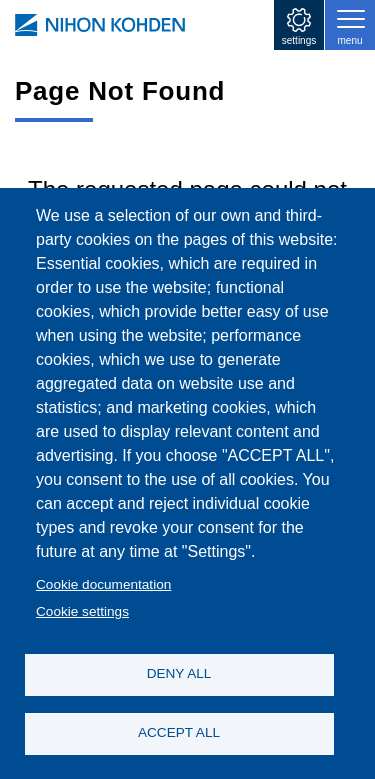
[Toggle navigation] (350, 25)
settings (299, 40)
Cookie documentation (103, 584)
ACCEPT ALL (179, 732)
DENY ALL (179, 673)
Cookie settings (82, 611)
